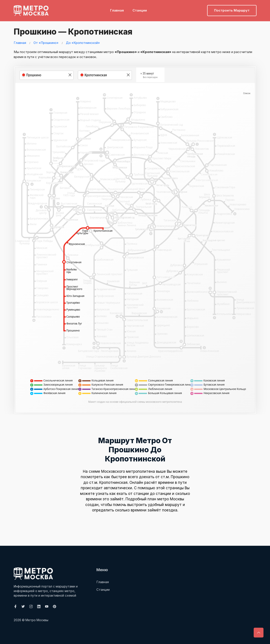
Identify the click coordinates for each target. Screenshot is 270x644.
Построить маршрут (232, 10)
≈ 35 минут (149, 76)
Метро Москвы (37, 620)
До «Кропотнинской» (83, 42)
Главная (117, 10)
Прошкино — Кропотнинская (73, 32)
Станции (140, 10)
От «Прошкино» (46, 42)
